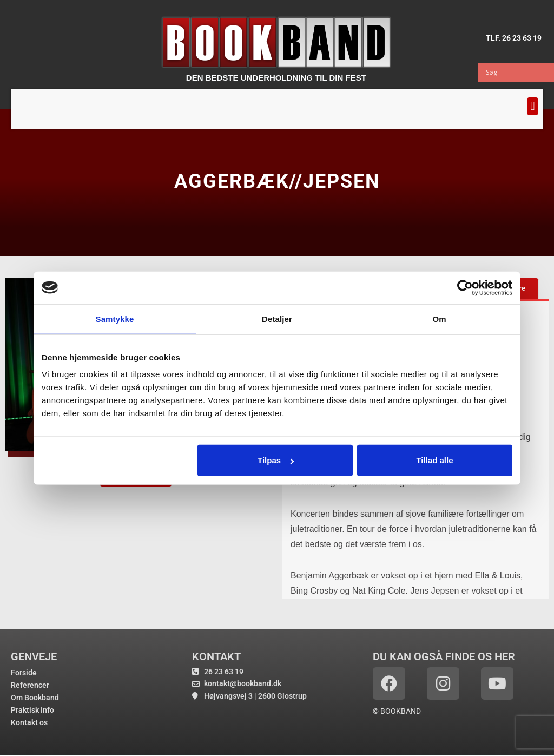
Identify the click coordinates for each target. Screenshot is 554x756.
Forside (24, 673)
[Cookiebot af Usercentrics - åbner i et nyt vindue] (465, 287)
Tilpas (276, 460)
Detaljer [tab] (277, 318)
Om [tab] (439, 318)
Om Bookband (35, 698)
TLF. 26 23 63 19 (514, 37)
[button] (533, 106)
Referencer (30, 685)
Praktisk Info (32, 710)
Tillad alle (434, 460)
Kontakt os (29, 722)
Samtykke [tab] (115, 318)
